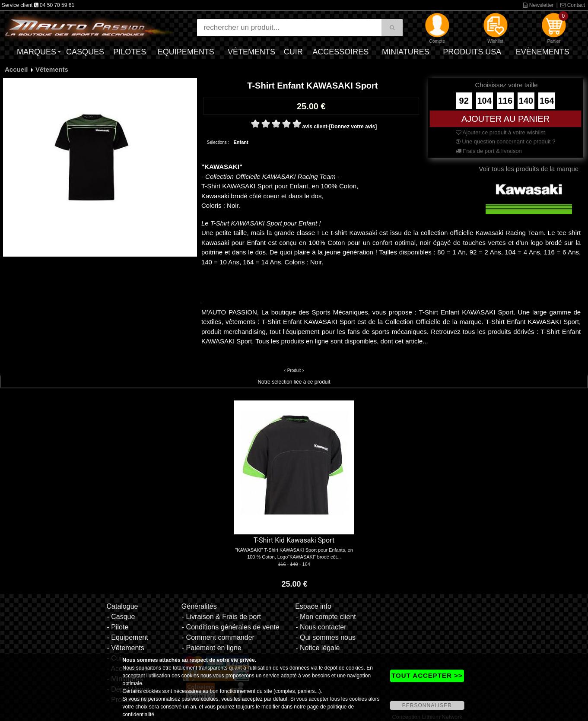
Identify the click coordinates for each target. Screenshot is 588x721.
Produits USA (472, 52)
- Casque (121, 617)
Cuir (293, 52)
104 (485, 101)
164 (547, 101)
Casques (85, 52)
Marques (37, 52)
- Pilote (118, 627)
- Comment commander (218, 637)
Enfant (241, 142)
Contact (573, 5)
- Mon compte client (326, 617)
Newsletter (538, 5)
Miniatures (406, 52)
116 (505, 101)
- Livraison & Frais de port (221, 617)
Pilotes (130, 52)
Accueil (16, 69)
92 (464, 101)
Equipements (186, 52)
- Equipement (127, 637)
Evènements (543, 52)
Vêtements (251, 52)
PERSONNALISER (427, 705)
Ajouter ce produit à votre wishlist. (501, 132)
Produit (294, 370)
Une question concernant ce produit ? (506, 141)
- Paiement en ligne (212, 648)
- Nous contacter (321, 627)
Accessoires (340, 52)
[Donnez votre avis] (353, 127)
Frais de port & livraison (489, 151)
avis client (315, 127)
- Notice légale (318, 648)
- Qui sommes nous (326, 637)
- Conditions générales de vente (231, 627)
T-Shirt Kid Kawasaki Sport (294, 540)
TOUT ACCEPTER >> (427, 675)
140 (526, 101)
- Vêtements (125, 648)
